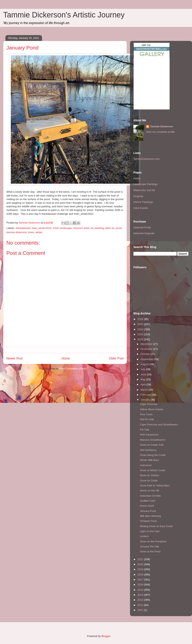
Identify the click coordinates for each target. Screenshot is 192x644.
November (147, 349)
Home (66, 358)
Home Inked (147, 506)
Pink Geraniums (149, 435)
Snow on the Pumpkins (153, 541)
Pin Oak (144, 430)
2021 (141, 559)
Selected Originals (144, 233)
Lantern (144, 536)
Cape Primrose (148, 404)
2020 (141, 564)
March (145, 390)
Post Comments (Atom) (73, 369)
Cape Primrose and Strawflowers (159, 425)
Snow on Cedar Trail (152, 445)
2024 (141, 329)
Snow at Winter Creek (152, 470)
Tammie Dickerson (161, 126)
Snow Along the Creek (153, 455)
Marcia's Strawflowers (152, 440)
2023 (141, 334)
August (145, 364)
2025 (141, 324)
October (146, 354)
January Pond (148, 511)
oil (92, 228)
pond (119, 228)
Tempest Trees (148, 521)
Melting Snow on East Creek (156, 526)
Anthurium (146, 465)
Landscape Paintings (145, 184)
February (146, 395)
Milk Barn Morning (150, 516)
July (143, 369)
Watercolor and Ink (144, 190)
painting (99, 228)
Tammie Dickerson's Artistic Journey (64, 15)
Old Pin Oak (147, 419)
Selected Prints (142, 227)
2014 (141, 595)
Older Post (116, 358)
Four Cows (146, 414)
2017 (141, 580)
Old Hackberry (148, 450)
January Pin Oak (149, 546)
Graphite (138, 196)
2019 (141, 569)
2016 (141, 585)
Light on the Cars (150, 531)
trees (31, 232)
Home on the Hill (149, 491)
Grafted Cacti (147, 501)
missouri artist (81, 228)
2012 (141, 605)
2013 (141, 600)
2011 (141, 610)
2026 (141, 319)
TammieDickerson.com (146, 159)
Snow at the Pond (150, 551)
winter (39, 232)
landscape (66, 228)
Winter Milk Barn (149, 460)
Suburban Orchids (150, 496)
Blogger (106, 636)
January (146, 400)
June (144, 374)
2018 (141, 575)
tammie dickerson (17, 232)
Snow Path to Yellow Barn (155, 486)
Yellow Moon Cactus (151, 409)
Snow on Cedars (149, 475)
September (147, 359)
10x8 (56, 228)
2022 (141, 339)
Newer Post (14, 358)
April (144, 384)
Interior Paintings (143, 202)
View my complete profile (160, 132)
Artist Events (141, 208)
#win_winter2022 (42, 228)
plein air (110, 228)
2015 (141, 590)
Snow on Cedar (149, 480)
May (143, 379)
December (147, 344)
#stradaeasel (23, 228)
